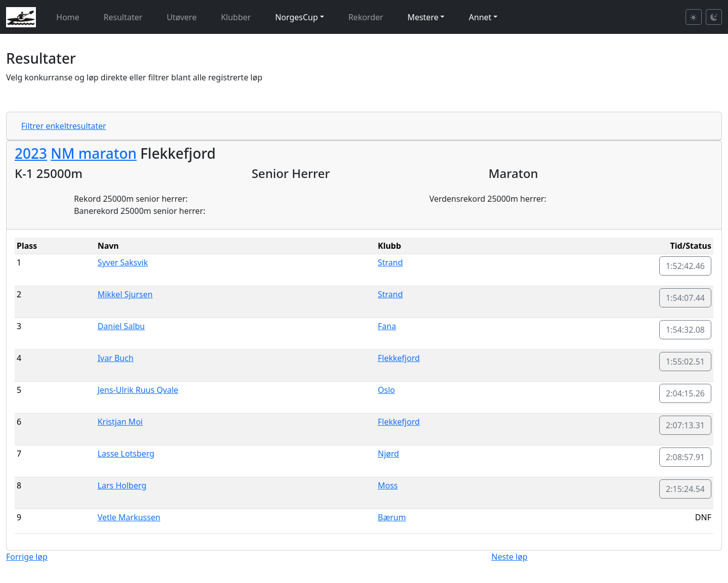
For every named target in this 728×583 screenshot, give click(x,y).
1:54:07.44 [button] (685, 298)
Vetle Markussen (129, 517)
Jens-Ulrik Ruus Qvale (138, 390)
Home (68, 17)
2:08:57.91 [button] (685, 457)
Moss (388, 485)
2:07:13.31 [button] (685, 425)
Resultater (123, 17)
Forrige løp (27, 557)
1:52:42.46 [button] (685, 266)
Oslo (386, 390)
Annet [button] (480, 17)
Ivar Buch (116, 358)
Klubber (236, 17)
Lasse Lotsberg (126, 454)
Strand (390, 262)
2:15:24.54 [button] (685, 489)
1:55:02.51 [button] (685, 362)
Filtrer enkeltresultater (64, 126)
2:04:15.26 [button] (685, 393)
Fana (387, 326)
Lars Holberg (122, 485)
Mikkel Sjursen (125, 294)
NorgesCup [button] (297, 17)
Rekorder (366, 17)
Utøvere (182, 17)
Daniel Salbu (121, 326)
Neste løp (509, 557)
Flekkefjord (399, 358)
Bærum (392, 517)
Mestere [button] (423, 17)
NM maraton (94, 153)
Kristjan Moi (120, 422)
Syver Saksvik (123, 262)
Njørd (388, 454)
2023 (31, 153)
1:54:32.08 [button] (685, 330)
